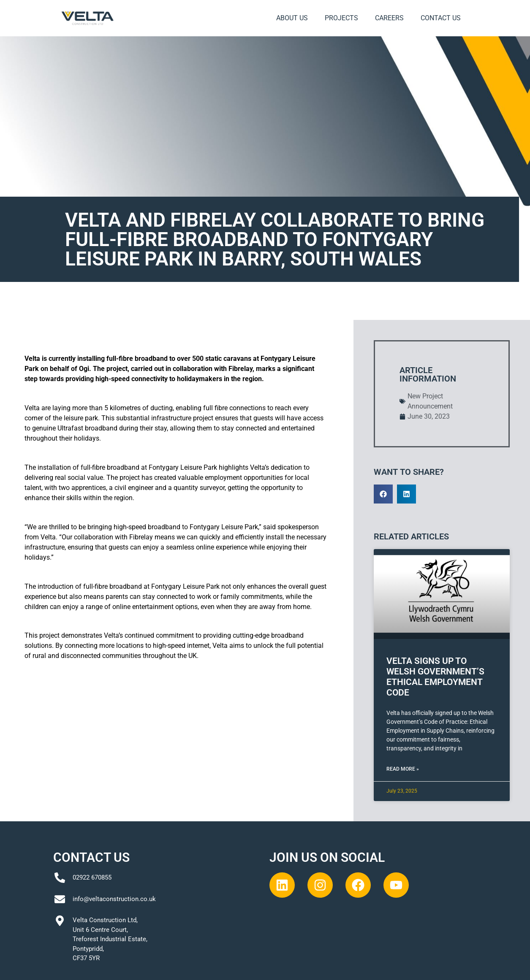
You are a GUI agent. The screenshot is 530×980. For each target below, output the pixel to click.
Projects (341, 18)
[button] (383, 494)
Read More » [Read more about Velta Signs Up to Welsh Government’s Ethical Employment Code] (403, 769)
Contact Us (441, 18)
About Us (292, 18)
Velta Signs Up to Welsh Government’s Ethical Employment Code (435, 677)
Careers (389, 18)
